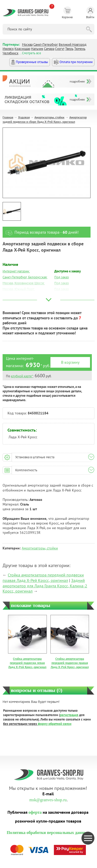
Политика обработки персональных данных (48, 833)
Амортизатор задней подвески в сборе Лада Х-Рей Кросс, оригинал (45, 119)
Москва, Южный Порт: (19, 289)
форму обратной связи (55, 724)
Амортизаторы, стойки (49, 117)
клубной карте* (22, 376)
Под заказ (62, 277)
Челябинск (10, 53)
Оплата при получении (73, 62)
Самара (49, 49)
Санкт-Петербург (46, 45)
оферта (35, 812)
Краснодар (22, 49)
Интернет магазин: (16, 271)
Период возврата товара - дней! (41, 232)
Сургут (60, 49)
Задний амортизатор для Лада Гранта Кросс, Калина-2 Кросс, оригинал (45, 586)
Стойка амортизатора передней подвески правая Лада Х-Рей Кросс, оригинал (43, 578)
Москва (27, 45)
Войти (90, 13)
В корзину (70, 362)
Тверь (69, 49)
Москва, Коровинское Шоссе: (24, 283)
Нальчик (37, 49)
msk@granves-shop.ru (48, 800)
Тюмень (80, 49)
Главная (8, 117)
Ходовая (24, 117)
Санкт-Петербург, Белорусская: (25, 277)
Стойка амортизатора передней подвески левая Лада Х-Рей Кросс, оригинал (27, 663)
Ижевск (8, 49)
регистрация (69, 715)
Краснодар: (11, 301)
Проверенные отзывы (30, 62)
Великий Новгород (73, 45)
